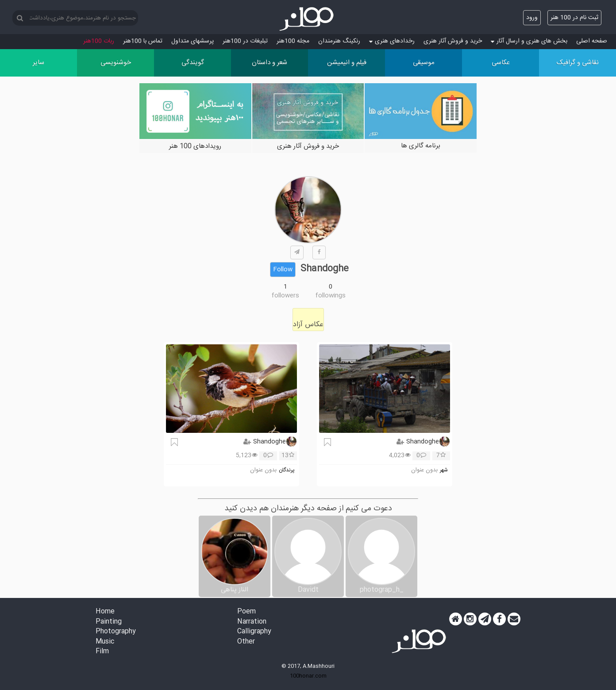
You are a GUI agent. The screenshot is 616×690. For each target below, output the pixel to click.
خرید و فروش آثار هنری (453, 41)
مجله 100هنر (293, 41)
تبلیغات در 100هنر (245, 41)
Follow (283, 270)
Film (102, 652)
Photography (116, 632)
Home (105, 612)
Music (105, 642)
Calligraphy (254, 632)
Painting (109, 622)
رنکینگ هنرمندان (339, 41)
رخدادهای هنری (392, 41)
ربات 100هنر (99, 41)
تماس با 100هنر (143, 41)
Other (246, 642)
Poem (246, 612)
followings (331, 296)
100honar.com (308, 676)
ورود (532, 18)
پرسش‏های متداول (192, 41)
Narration (252, 622)
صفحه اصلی (592, 41)
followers (285, 296)
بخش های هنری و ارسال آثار (529, 41)
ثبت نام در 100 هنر (574, 18)
